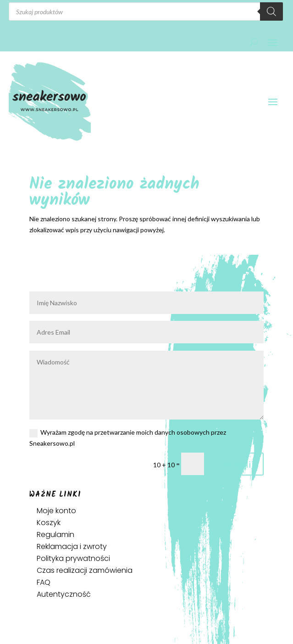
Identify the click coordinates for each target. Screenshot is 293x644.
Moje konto (56, 511)
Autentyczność (64, 594)
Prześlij (238, 464)
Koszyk (49, 523)
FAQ (44, 582)
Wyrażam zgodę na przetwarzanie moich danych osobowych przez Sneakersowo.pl (128, 438)
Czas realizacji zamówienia (85, 570)
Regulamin (55, 535)
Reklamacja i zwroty (72, 546)
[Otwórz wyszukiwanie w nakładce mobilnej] (146, 11)
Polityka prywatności (73, 558)
